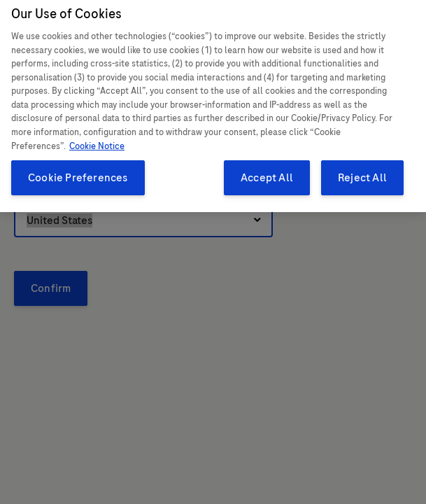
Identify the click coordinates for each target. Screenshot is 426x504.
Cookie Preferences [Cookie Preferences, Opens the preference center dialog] (78, 171)
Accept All (267, 171)
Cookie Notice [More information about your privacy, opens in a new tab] (97, 139)
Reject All (362, 171)
